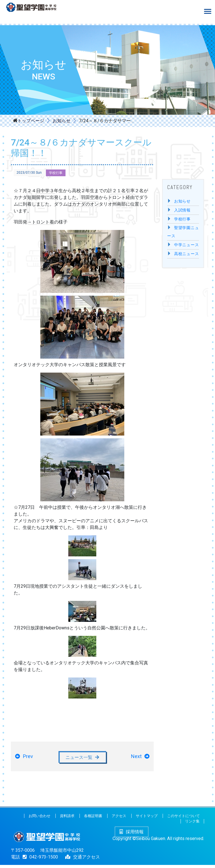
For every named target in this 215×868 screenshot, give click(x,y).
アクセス (119, 819)
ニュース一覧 (79, 758)
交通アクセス (87, 860)
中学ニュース (187, 245)
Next (136, 758)
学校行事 (56, 173)
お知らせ (62, 121)
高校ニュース (187, 254)
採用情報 (132, 835)
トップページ (31, 120)
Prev (28, 758)
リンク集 (192, 825)
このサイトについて (184, 819)
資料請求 (67, 819)
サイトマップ (147, 819)
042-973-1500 (39, 860)
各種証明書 (93, 819)
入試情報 (182, 210)
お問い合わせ (39, 819)
